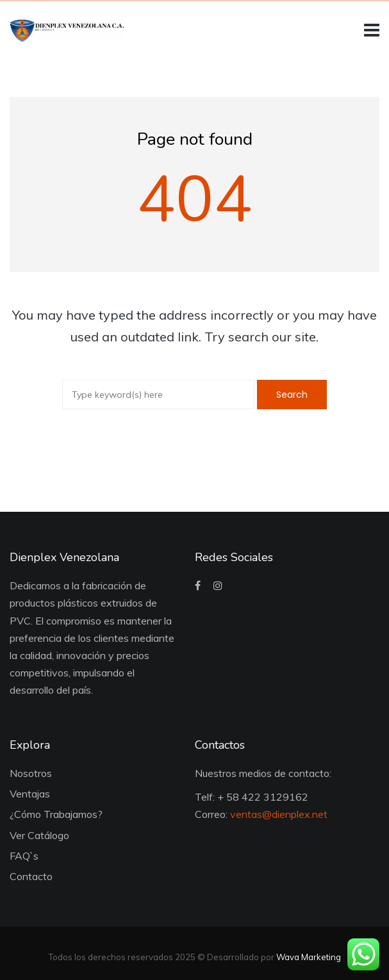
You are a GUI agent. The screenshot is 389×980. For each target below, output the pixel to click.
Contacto (31, 876)
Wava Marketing (309, 957)
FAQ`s (24, 856)
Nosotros (31, 773)
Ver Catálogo (39, 835)
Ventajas (30, 794)
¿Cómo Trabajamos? (56, 814)
